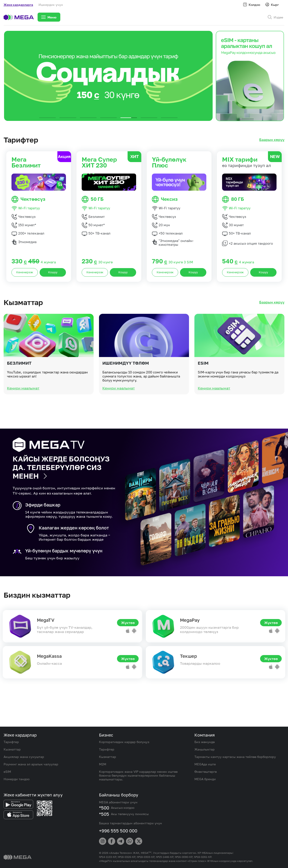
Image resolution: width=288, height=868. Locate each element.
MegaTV (46, 620)
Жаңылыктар (205, 749)
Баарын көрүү (272, 140)
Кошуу (53, 272)
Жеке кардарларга (18, 5)
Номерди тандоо (17, 779)
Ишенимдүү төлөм (126, 384)
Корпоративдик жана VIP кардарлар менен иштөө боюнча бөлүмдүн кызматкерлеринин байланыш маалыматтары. (138, 775)
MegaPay (190, 620)
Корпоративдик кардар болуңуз (124, 742)
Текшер (188, 656)
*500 (104, 808)
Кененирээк (25, 272)
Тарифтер (11, 742)
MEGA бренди (205, 779)
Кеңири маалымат (23, 409)
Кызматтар (12, 749)
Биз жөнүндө (205, 742)
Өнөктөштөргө (206, 772)
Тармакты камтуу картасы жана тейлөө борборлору (235, 757)
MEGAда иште (205, 764)
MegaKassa (49, 656)
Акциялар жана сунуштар (24, 757)
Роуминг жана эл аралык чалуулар (31, 764)
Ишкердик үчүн (51, 5)
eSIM (203, 384)
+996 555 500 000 (118, 831)
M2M (103, 764)
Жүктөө (128, 623)
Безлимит (19, 384)
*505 (104, 814)
